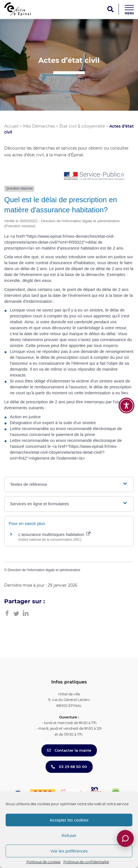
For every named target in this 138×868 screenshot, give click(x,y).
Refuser (69, 835)
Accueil (11, 126)
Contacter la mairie (69, 750)
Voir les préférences (69, 851)
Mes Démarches (39, 126)
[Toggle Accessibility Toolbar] (126, 406)
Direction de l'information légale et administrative (44, 570)
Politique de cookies (44, 862)
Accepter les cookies (69, 820)
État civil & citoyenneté (82, 126)
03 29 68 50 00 (69, 767)
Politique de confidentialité (86, 862)
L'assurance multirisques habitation (54, 534)
